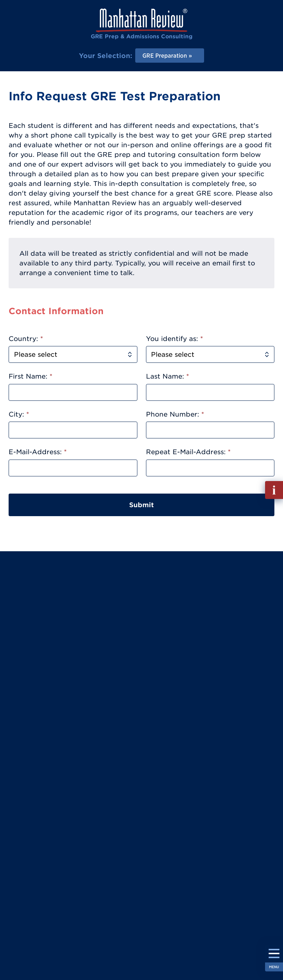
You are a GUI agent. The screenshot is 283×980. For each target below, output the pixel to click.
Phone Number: (175, 414)
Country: (26, 339)
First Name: (30, 376)
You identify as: (174, 339)
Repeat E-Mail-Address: (188, 452)
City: (19, 414)
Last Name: (168, 376)
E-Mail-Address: (38, 452)
